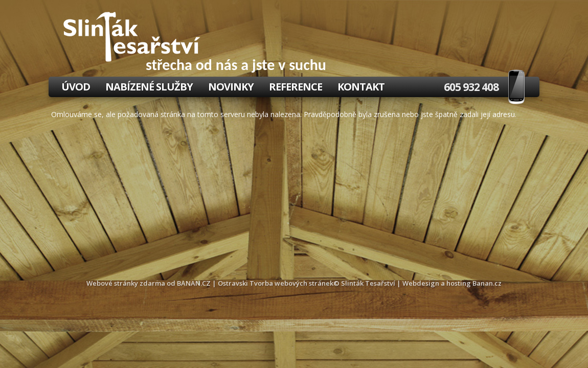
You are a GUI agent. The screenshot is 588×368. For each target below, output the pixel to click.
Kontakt (361, 87)
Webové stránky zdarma (126, 283)
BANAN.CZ (194, 283)
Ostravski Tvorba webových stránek (276, 283)
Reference (296, 87)
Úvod (76, 87)
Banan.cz (487, 283)
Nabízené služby (149, 87)
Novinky (231, 87)
